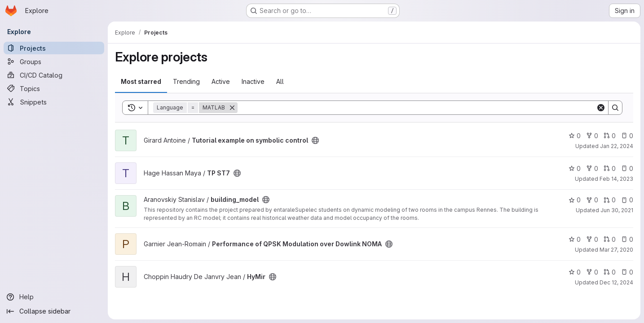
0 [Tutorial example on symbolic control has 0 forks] (592, 136)
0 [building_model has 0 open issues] (627, 200)
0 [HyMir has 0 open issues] (627, 272)
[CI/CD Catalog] (54, 75)
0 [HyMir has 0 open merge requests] (610, 272)
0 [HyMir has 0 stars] (575, 272)
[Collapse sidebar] (54, 311)
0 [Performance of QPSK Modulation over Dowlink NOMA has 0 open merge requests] (610, 239)
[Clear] (601, 108)
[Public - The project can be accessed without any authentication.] (315, 140)
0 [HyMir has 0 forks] (592, 272)
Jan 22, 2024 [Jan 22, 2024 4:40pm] (617, 146)
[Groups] (54, 61)
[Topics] (54, 88)
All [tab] (280, 81)
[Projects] (54, 48)
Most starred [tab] (141, 81)
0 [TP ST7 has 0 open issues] (627, 168)
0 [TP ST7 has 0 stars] (575, 168)
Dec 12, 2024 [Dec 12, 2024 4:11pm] (616, 282)
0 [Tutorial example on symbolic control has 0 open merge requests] (610, 136)
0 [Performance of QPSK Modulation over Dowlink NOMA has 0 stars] (575, 239)
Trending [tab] (186, 81)
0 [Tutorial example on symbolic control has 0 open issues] (627, 136)
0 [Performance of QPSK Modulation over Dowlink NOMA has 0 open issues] (627, 239)
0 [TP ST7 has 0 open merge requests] (610, 168)
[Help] (54, 297)
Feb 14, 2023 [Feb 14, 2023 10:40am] (616, 179)
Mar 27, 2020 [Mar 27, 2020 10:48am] (616, 250)
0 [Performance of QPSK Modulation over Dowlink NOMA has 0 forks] (592, 239)
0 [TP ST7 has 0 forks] (592, 168)
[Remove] (232, 108)
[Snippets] (54, 102)
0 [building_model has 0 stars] (575, 200)
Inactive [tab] (253, 81)
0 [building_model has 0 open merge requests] (610, 200)
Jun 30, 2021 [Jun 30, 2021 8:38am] (617, 210)
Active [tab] (221, 81)
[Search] (417, 108)
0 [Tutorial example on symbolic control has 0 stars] (575, 136)
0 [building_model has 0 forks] (592, 200)
